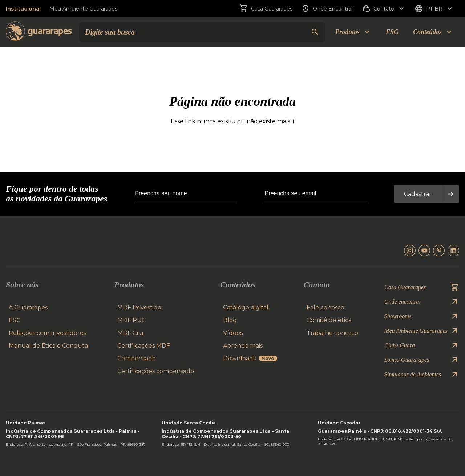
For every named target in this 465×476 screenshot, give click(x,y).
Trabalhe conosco (332, 333)
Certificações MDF (144, 346)
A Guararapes (28, 307)
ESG (392, 32)
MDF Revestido (139, 307)
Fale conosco (325, 307)
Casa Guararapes (266, 9)
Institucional (23, 9)
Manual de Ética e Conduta (48, 346)
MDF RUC (132, 320)
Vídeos (233, 333)
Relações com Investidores (47, 333)
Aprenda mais (243, 346)
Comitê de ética (329, 320)
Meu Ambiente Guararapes (83, 9)
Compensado (137, 358)
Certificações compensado (156, 371)
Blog (230, 320)
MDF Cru (130, 333)
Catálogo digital (246, 307)
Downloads (250, 358)
